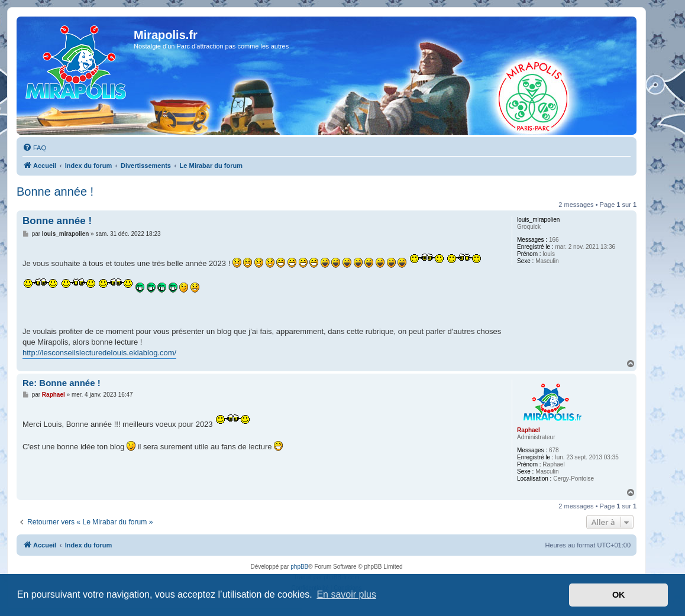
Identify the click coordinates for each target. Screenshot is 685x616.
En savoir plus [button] (346, 594)
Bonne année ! (55, 192)
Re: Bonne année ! (62, 383)
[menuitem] (34, 148)
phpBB (299, 567)
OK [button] (619, 595)
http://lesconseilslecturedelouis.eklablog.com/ (99, 353)
